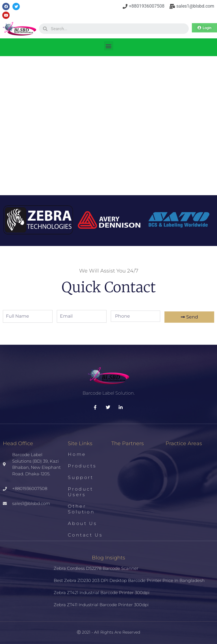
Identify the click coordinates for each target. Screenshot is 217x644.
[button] (109, 46)
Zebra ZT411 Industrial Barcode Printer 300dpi (101, 605)
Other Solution (81, 509)
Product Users (80, 492)
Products (82, 466)
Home (77, 454)
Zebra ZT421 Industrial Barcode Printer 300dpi (102, 593)
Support (81, 477)
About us (82, 523)
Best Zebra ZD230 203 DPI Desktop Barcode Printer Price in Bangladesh (129, 580)
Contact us (85, 535)
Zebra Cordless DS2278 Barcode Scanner (96, 568)
